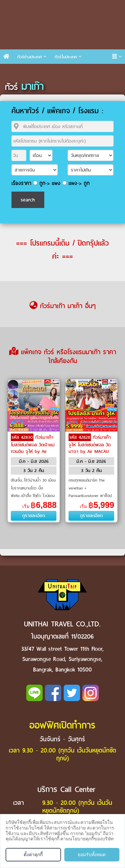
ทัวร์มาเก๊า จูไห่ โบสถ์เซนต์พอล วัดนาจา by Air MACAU (90, 444)
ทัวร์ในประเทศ (66, 57)
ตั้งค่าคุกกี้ (33, 855)
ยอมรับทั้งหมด (92, 855)
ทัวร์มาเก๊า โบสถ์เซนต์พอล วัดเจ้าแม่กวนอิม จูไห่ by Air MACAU (33, 448)
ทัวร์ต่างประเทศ (30, 57)
